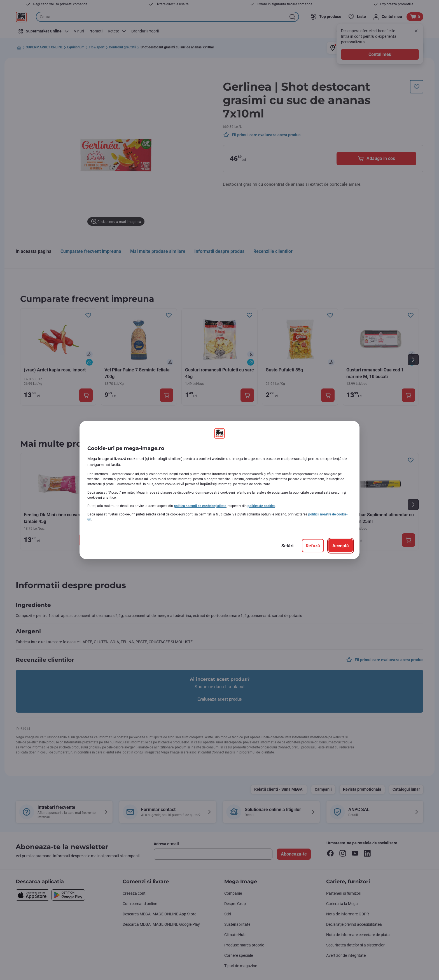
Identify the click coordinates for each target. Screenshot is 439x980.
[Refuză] (313, 546)
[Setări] (287, 546)
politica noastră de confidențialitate (200, 506)
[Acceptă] (341, 546)
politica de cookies (261, 506)
